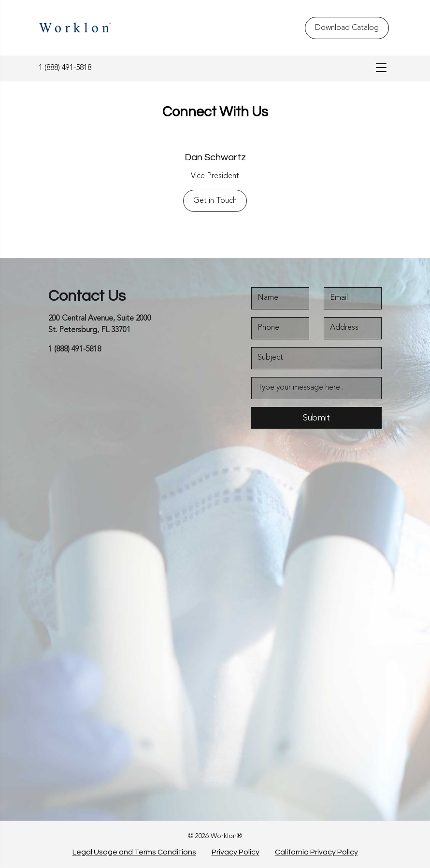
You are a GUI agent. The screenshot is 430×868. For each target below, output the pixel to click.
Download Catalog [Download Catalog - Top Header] (347, 28)
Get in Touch (215, 201)
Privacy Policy (236, 852)
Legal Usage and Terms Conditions (134, 852)
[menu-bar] (379, 68)
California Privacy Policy (316, 852)
